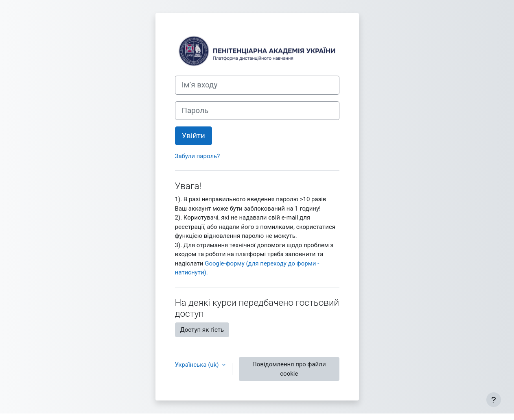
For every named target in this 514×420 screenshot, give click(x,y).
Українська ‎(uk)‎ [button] (198, 365)
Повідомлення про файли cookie (289, 369)
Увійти (194, 136)
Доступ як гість (202, 330)
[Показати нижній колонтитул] (494, 400)
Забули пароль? (198, 156)
